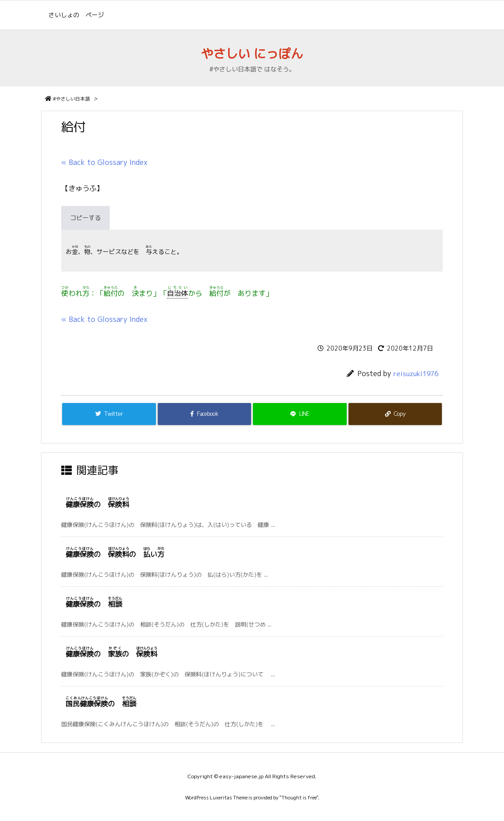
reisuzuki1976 (416, 374)
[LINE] (300, 414)
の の (111, 654)
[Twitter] (109, 414)
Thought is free (299, 798)
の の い (115, 554)
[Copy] (395, 414)
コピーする (85, 218)
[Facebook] (205, 414)
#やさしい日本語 (71, 99)
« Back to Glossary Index (104, 162)
